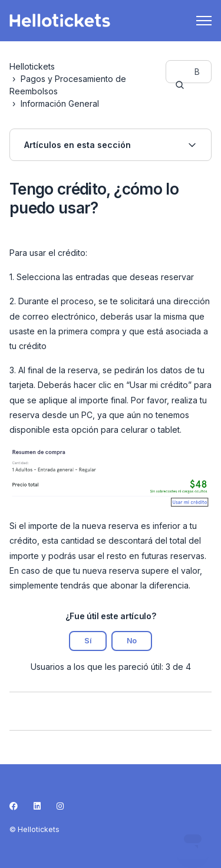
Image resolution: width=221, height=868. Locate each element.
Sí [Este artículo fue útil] (88, 641)
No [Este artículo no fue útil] (132, 641)
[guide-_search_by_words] (189, 72)
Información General (60, 103)
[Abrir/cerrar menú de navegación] (204, 21)
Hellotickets (32, 66)
